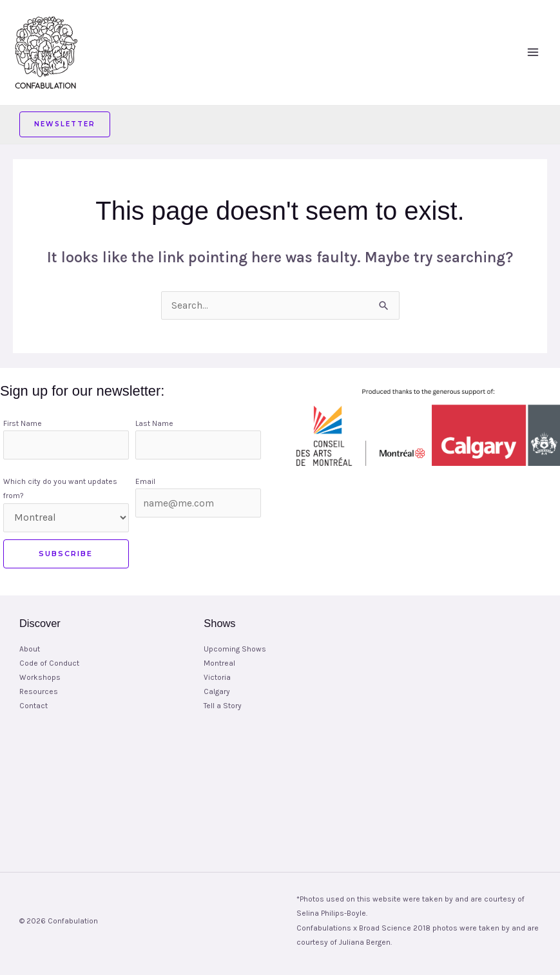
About (30, 649)
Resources (39, 691)
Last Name (154, 423)
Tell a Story (223, 706)
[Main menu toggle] (533, 53)
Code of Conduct (49, 663)
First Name (23, 423)
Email (145, 481)
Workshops (40, 677)
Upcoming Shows (235, 649)
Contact (34, 706)
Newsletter (65, 124)
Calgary (217, 691)
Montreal (219, 663)
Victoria (217, 677)
